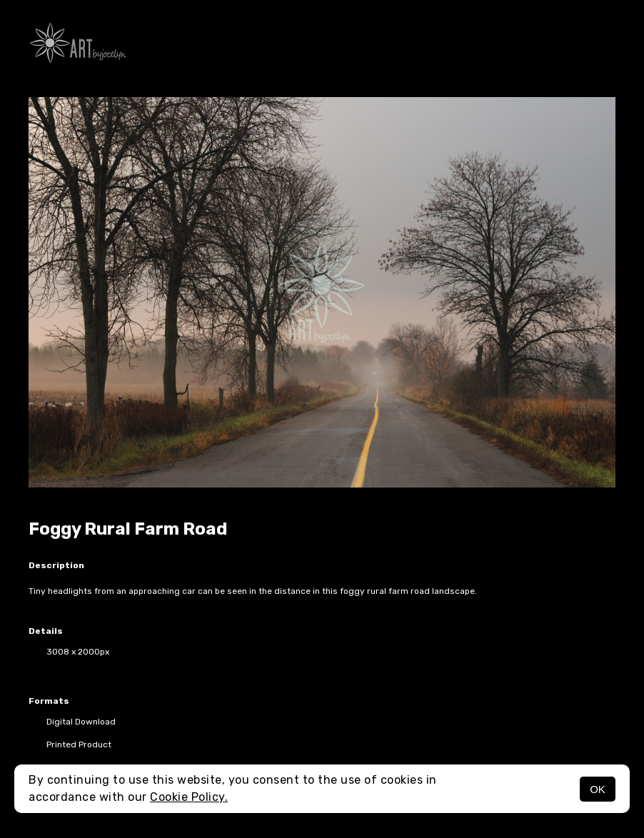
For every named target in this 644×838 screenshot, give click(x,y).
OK (598, 789)
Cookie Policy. (189, 797)
